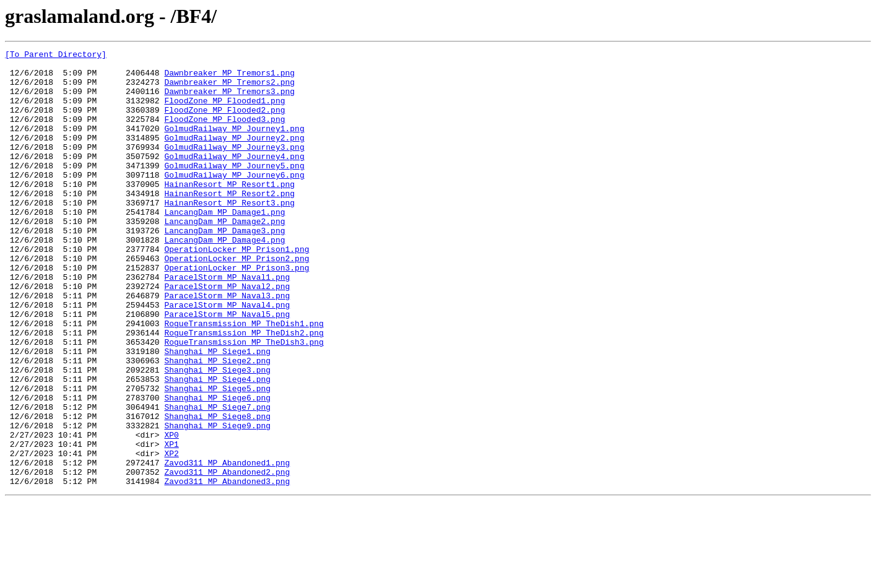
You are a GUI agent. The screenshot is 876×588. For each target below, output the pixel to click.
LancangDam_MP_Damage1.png (224, 245)
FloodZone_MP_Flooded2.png (224, 123)
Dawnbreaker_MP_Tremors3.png (229, 100)
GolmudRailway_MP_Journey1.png (234, 145)
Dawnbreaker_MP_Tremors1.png (229, 78)
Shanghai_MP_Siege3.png (217, 435)
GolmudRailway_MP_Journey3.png (234, 167)
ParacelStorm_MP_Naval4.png (227, 357)
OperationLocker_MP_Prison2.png (236, 301)
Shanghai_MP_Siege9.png (217, 501)
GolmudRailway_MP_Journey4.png (234, 178)
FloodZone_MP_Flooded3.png (224, 134)
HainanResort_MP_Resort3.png (229, 234)
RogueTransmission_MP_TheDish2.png (244, 390)
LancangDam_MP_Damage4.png (224, 279)
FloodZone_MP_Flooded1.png (224, 111)
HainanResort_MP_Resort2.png (229, 223)
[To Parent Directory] (56, 56)
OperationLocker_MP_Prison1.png (236, 290)
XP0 (171, 512)
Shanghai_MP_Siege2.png (217, 423)
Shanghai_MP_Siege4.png (217, 446)
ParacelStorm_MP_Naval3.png (227, 345)
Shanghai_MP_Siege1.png (217, 412)
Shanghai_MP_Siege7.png (217, 479)
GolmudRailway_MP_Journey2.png (234, 156)
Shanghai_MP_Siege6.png (217, 468)
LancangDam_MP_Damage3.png (224, 267)
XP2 (171, 535)
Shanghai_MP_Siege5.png (217, 457)
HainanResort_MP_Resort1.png (229, 212)
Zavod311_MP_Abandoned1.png (227, 546)
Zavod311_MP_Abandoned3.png (227, 568)
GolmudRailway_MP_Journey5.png (234, 189)
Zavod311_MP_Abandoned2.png (227, 557)
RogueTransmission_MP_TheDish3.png (244, 401)
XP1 (171, 524)
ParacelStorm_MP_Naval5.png (227, 368)
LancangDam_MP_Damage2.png (224, 256)
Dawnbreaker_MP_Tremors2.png (229, 89)
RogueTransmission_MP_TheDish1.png (244, 379)
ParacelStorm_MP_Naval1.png (227, 323)
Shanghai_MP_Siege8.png (217, 490)
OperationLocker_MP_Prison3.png (236, 312)
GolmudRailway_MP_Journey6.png (234, 201)
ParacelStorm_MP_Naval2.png (227, 334)
